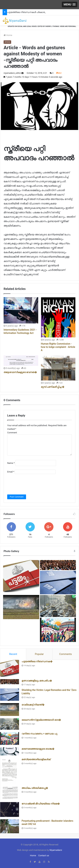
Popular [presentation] (39, 654)
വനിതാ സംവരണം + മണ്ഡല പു (39, 734)
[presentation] (33, 484)
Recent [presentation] (13, 654)
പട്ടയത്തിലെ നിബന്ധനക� (37, 661)
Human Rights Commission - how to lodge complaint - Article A (58, 347)
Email (11, 472)
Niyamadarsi (56, 850)
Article (7, 42)
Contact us (44, 855)
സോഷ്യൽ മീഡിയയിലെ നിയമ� (41, 804)
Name (11, 463)
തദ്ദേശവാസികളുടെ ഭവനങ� (20, 372)
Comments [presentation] (65, 654)
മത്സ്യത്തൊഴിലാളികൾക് (36, 759)
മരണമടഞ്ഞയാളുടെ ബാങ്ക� (38, 749)
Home (8, 35)
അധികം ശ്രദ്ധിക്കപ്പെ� (35, 788)
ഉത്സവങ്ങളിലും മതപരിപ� (37, 681)
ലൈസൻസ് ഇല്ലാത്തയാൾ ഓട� (41, 720)
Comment (12, 433)
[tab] (13, 654)
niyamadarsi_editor (12, 73)
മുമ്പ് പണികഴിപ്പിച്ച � (53, 387)
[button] (70, 5)
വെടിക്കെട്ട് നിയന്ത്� (33, 705)
